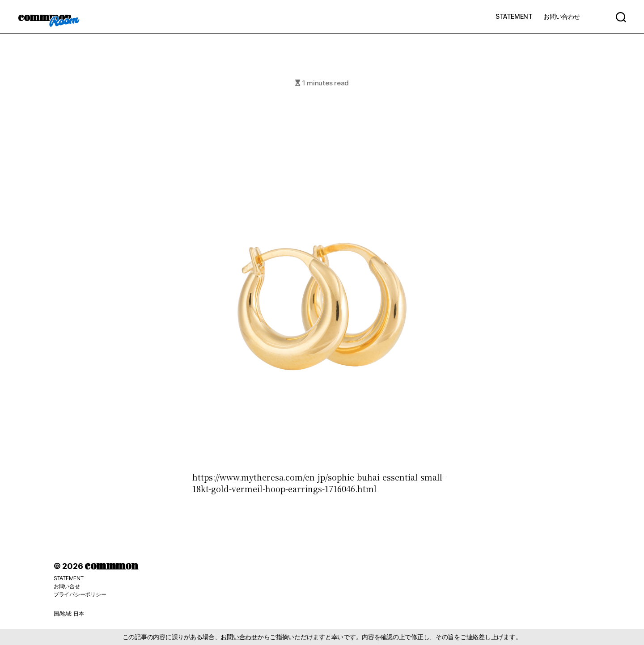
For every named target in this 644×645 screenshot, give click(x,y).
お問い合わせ (562, 16)
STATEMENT (514, 16)
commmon (44, 17)
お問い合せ (67, 586)
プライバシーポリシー (80, 594)
